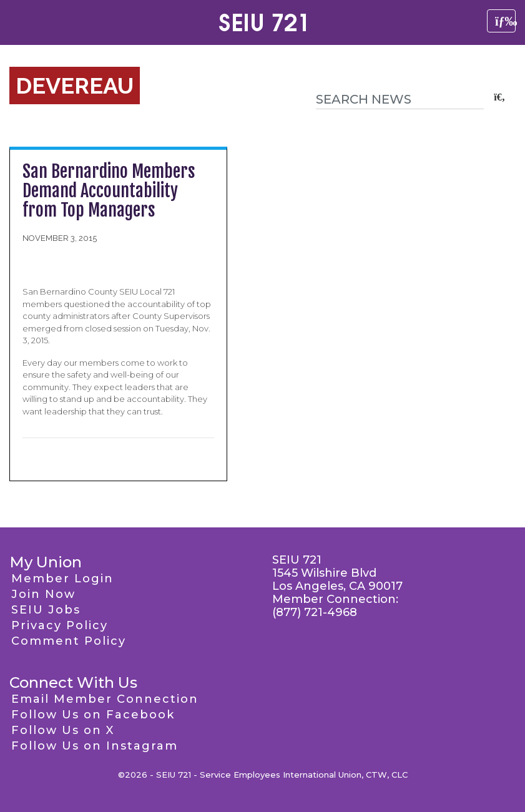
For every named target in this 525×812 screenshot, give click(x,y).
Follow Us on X (63, 730)
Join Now (43, 594)
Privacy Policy (60, 625)
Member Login (62, 579)
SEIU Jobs (46, 610)
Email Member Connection (105, 699)
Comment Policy (69, 641)
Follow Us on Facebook (93, 715)
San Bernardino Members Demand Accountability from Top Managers (109, 191)
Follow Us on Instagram (95, 746)
